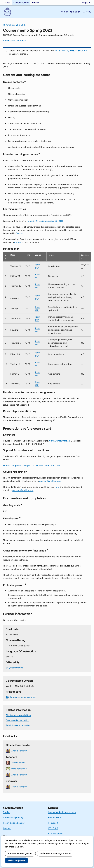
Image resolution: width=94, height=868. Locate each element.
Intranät (35, 3)
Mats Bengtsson (19, 769)
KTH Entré (53, 828)
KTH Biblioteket (56, 834)
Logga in (86, 3)
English (77, 12)
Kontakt (7, 828)
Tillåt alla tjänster (16, 860)
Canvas (19, 233)
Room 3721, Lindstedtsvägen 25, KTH (45, 221)
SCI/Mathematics (14, 668)
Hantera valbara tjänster (20, 853)
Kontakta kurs (55, 818)
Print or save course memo (23, 697)
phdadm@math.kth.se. (50, 481)
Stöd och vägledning (13, 818)
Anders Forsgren (19, 751)
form (57, 487)
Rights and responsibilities (18, 715)
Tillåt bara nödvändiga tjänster (55, 853)
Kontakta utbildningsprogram (62, 812)
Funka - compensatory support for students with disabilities (32, 465)
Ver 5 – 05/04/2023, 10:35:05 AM (71, 51)
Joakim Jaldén (18, 763)
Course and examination (17, 720)
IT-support (53, 823)
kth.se (7, 3)
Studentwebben (21, 3)
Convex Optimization (59, 441)
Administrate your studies (18, 725)
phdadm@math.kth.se (23, 490)
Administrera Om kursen (15, 41)
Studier (7, 812)
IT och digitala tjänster (14, 823)
